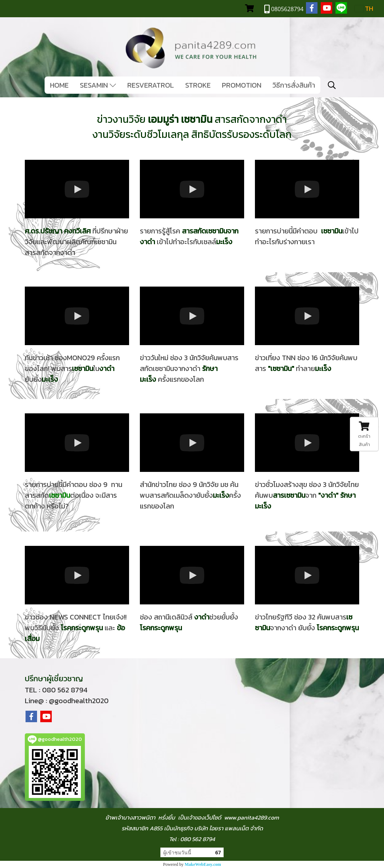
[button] (332, 85)
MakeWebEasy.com (203, 864)
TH (364, 8)
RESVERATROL (151, 85)
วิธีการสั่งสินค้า (294, 85)
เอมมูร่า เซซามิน (180, 119)
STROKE (198, 85)
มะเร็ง (323, 368)
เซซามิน (281, 368)
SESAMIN (98, 85)
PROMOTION (242, 85)
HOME (59, 85)
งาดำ (328, 495)
